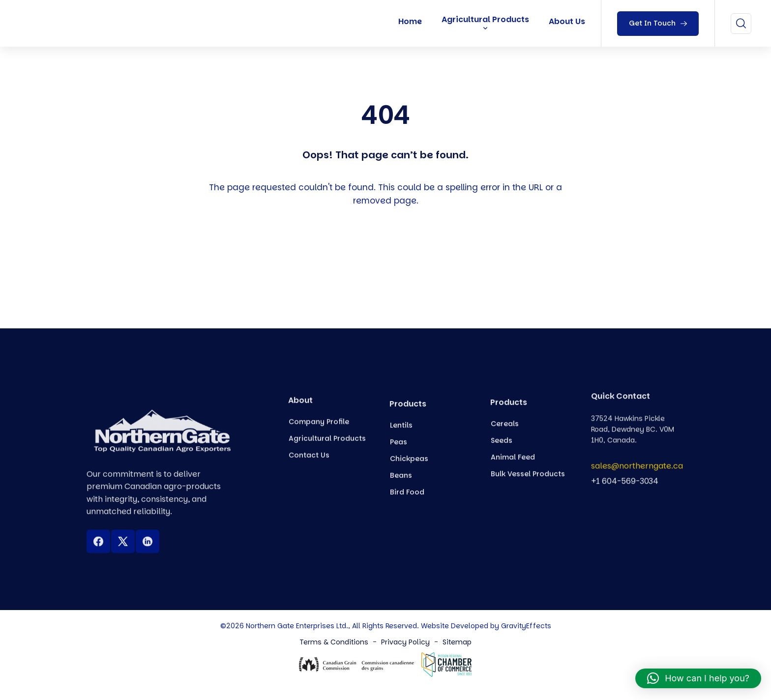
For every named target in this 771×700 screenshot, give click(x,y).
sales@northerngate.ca (637, 472)
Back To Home (388, 258)
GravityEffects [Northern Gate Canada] (526, 626)
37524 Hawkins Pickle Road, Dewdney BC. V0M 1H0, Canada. (633, 445)
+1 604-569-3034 (625, 487)
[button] (698, 678)
